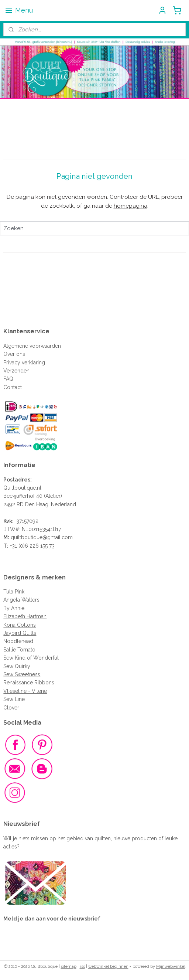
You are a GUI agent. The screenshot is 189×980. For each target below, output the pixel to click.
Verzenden (16, 371)
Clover (11, 708)
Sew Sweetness (22, 674)
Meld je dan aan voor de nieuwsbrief (52, 919)
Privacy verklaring (24, 363)
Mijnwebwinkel (171, 967)
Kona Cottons (20, 625)
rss (82, 967)
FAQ (8, 379)
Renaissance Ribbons (29, 683)
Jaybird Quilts (20, 633)
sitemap (69, 967)
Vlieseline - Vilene (25, 691)
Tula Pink (14, 592)
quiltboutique (27, 537)
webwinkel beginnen (108, 967)
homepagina (130, 206)
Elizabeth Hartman (25, 616)
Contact (13, 387)
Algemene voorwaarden (32, 346)
